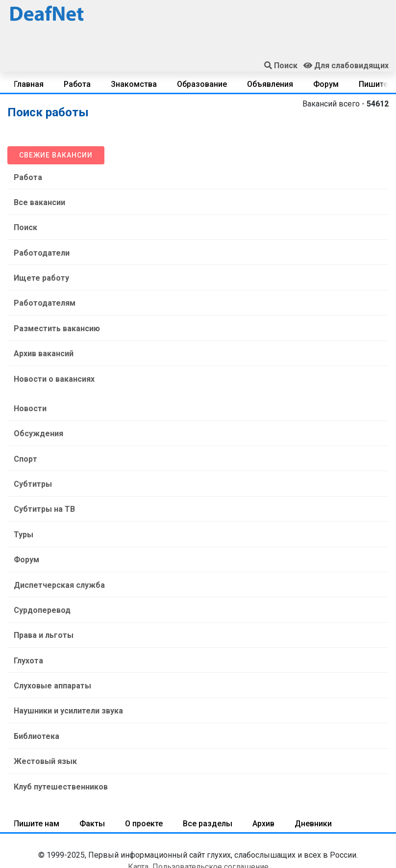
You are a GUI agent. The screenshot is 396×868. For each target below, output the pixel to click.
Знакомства (134, 84)
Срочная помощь (198, 847)
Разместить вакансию (54, 318)
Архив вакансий (41, 341)
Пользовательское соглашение (210, 826)
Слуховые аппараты (50, 652)
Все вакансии (37, 200)
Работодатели (39, 247)
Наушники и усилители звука (66, 675)
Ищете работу (39, 271)
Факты (92, 782)
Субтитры (30, 463)
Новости (28, 393)
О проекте (144, 782)
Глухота (26, 628)
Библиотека (34, 699)
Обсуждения (36, 416)
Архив (263, 782)
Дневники (313, 782)
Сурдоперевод (40, 581)
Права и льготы (41, 605)
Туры (21, 511)
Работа (77, 84)
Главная (29, 84)
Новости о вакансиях (52, 365)
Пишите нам (37, 782)
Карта (138, 826)
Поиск (23, 224)
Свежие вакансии (56, 155)
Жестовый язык (43, 723)
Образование (202, 84)
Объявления (270, 84)
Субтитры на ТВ (42, 487)
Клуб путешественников (58, 746)
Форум (326, 84)
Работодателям (42, 294)
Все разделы (208, 782)
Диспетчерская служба (57, 558)
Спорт (23, 440)
